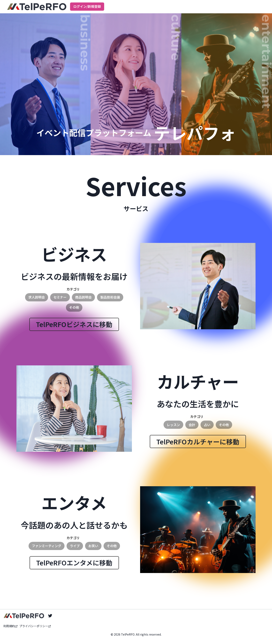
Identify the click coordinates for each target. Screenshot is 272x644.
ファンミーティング (47, 546)
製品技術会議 (110, 297)
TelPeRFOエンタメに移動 (74, 563)
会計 (192, 425)
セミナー (60, 297)
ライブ (75, 546)
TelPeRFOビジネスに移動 (74, 324)
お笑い (93, 546)
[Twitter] (50, 616)
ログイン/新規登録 (87, 6)
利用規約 (10, 626)
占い (207, 425)
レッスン (173, 425)
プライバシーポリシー (35, 626)
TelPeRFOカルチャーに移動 (198, 442)
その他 (74, 307)
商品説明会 (83, 297)
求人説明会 (37, 297)
